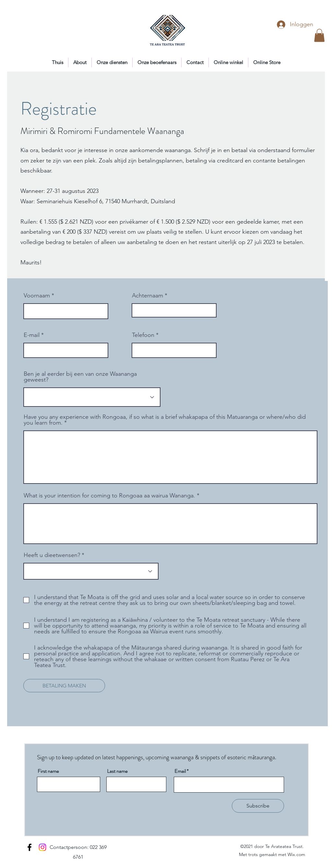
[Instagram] (42, 847)
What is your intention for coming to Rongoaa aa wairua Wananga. (109, 495)
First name (48, 771)
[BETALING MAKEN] (64, 686)
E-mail (32, 335)
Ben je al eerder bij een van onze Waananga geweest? (80, 377)
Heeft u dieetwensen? (52, 555)
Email (180, 771)
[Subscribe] (258, 806)
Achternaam (148, 295)
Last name (117, 771)
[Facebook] (30, 847)
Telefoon (143, 335)
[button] (319, 35)
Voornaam (37, 295)
